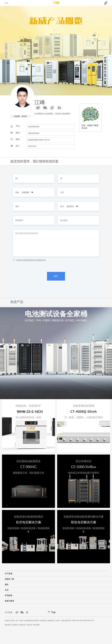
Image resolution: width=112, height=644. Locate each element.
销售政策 (22, 625)
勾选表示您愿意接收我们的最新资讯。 (30, 260)
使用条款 (15, 625)
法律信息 (29, 625)
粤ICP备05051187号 (87, 621)
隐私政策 (8, 625)
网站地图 (36, 625)
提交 (56, 276)
